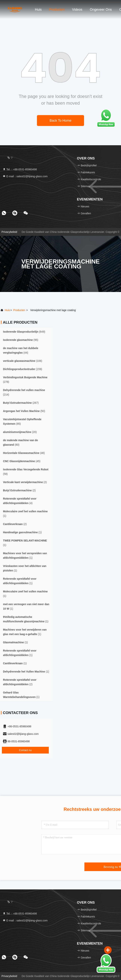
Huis (38, 10)
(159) (23, 369)
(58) (26, 472)
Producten (57, 10)
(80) (20, 442)
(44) (21, 350)
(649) (24, 332)
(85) (22, 421)
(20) (20, 432)
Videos (77, 10)
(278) (25, 380)
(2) (25, 482)
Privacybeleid (9, 232)
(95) (21, 340)
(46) (24, 453)
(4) (20, 501)
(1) (25, 514)
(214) (24, 392)
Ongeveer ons (101, 10)
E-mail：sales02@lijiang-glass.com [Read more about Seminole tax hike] (25, 176)
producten (19, 310)
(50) (24, 411)
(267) (21, 403)
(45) (22, 461)
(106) (23, 361)
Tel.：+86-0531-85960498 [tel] (20, 169)
